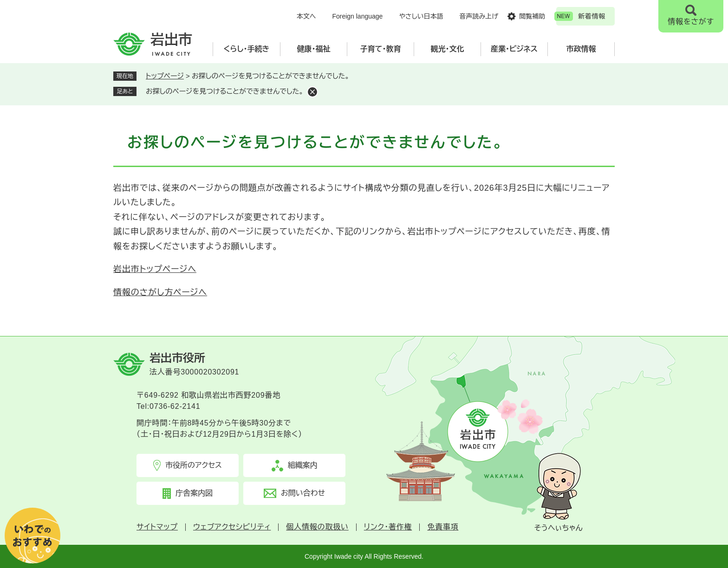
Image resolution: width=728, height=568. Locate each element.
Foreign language (357, 16)
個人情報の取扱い (317, 527)
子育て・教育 (381, 49)
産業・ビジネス (514, 49)
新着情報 (592, 16)
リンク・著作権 (388, 527)
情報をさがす (691, 22)
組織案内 (303, 465)
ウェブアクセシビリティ (232, 527)
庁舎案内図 (194, 493)
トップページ (165, 76)
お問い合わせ (303, 493)
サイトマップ (157, 527)
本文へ (306, 16)
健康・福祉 (314, 49)
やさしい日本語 (421, 16)
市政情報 (581, 49)
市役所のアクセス (194, 465)
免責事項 (443, 527)
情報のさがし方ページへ (160, 292)
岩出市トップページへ (155, 269)
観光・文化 (448, 49)
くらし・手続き (247, 49)
